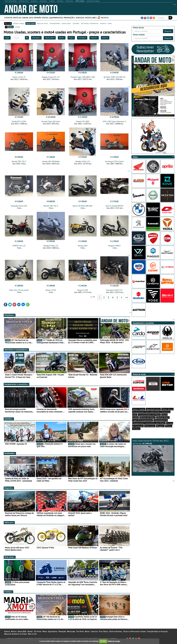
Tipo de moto (50, 38)
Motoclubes (91, 18)
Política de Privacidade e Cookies (135, 631)
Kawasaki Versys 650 (19, 206)
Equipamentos (56, 18)
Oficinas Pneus (163, 418)
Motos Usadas (139, 409)
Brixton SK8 (83, 246)
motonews (76, 23)
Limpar (7, 38)
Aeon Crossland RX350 (114, 206)
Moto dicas (10, 557)
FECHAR (103, 641)
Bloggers (160, 426)
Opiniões (9, 419)
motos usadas (31, 23)
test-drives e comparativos (90, 23)
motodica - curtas (106, 23)
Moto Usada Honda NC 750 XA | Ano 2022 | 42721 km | (153, 456)
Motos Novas (167, 409)
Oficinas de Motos (147, 418)
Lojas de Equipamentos (143, 420)
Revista (105, 18)
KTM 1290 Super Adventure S (114, 121)
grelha (11, 27)
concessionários (55, 23)
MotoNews (10, 315)
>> (127, 297)
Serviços (80, 18)
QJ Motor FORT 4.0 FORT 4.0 (114, 77)
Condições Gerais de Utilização (157, 631)
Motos (45, 18)
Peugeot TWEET (114, 246)
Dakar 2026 (28, 18)
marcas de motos (42, 23)
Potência (94, 38)
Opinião (38, 18)
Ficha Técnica (104, 631)
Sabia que (9, 522)
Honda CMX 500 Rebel (51, 161)
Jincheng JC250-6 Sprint (114, 161)
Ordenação (36, 38)
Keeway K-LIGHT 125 (114, 290)
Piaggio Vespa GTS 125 (51, 77)
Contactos (94, 631)
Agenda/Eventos (153, 409)
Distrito (105, 38)
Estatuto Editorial (116, 631)
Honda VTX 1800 (83, 121)
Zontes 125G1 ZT (19, 77)
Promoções (69, 18)
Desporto (9, 488)
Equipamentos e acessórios (16, 384)
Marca (62, 38)
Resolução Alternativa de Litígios (15, 634)
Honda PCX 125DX (19, 121)
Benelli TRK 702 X (19, 161)
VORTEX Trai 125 (19, 246)
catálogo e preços (19, 23)
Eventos (8, 18)
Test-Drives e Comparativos (16, 350)
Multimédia (10, 453)
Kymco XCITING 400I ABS (83, 206)
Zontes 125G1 (51, 290)
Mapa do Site (32, 634)
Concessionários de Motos (149, 415)
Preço (71, 38)
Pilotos (169, 426)
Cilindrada (82, 38)
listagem (17, 27)
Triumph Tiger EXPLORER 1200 (83, 77)
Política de (114, 641)
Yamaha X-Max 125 (83, 161)
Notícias (17, 18)
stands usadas (66, 23)
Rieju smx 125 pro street (19, 290)
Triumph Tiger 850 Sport (51, 121)
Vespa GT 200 (83, 290)
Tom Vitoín (38, 631)
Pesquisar (168, 31)
